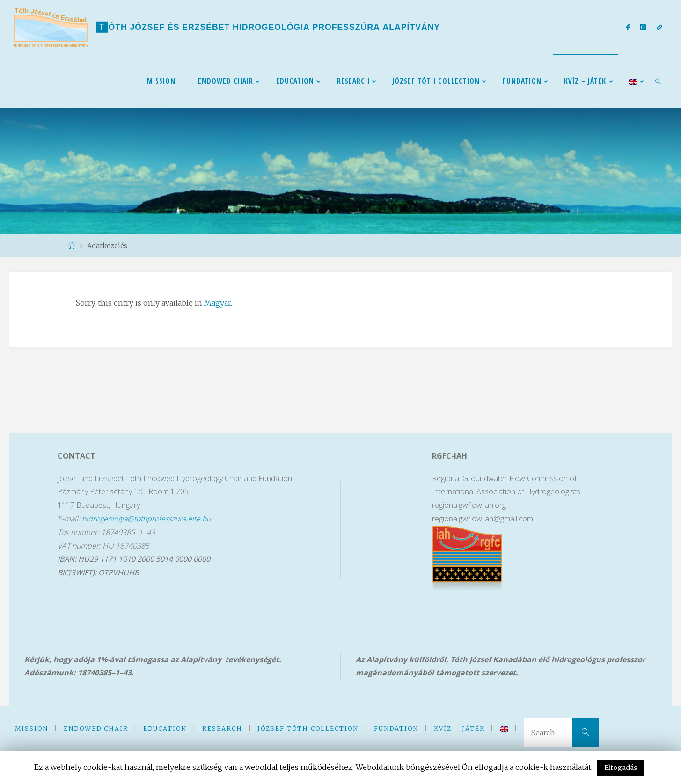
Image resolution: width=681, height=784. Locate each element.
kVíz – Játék (459, 728)
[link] (658, 81)
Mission (32, 728)
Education (165, 728)
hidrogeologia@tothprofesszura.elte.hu (146, 519)
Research (222, 728)
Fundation (396, 728)
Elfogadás (621, 768)
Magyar (217, 303)
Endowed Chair (96, 728)
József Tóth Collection (308, 728)
